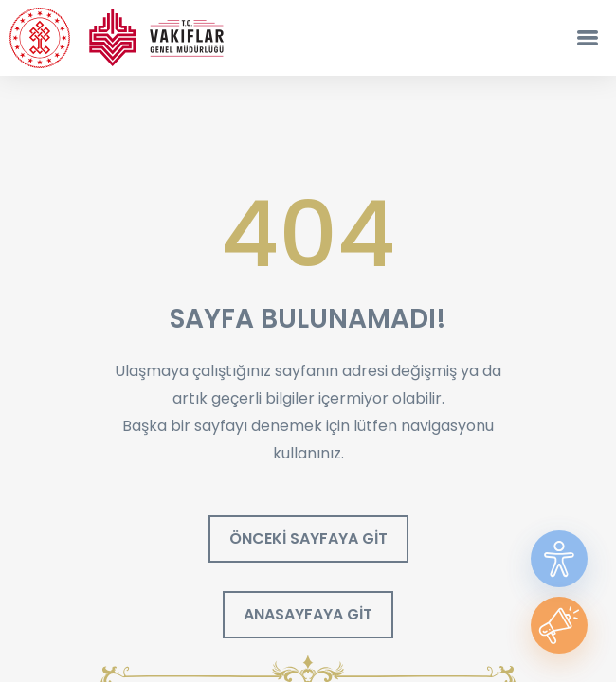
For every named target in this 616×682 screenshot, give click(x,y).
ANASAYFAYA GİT (308, 614)
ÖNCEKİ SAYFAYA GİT (308, 538)
